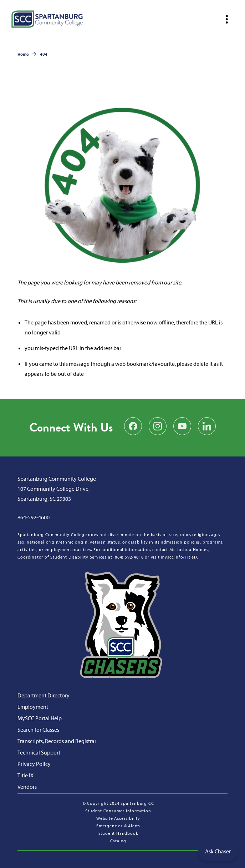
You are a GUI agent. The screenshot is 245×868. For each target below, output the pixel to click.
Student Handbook (118, 833)
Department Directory (44, 695)
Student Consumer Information (118, 811)
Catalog (118, 841)
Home (23, 54)
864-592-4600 (34, 517)
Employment (33, 707)
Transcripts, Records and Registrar (57, 741)
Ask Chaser (218, 851)
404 (44, 54)
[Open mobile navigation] (227, 19)
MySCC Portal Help (40, 718)
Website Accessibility (118, 818)
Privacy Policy (34, 764)
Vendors (27, 787)
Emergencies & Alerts (118, 826)
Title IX (25, 775)
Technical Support (39, 752)
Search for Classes (38, 730)
